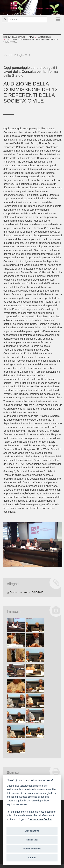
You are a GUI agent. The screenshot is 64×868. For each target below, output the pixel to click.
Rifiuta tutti (32, 840)
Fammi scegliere (32, 849)
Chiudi (32, 858)
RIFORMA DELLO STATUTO (14, 37)
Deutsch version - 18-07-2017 (25, 592)
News (32, 37)
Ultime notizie (44, 37)
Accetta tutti (32, 831)
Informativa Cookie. (41, 819)
